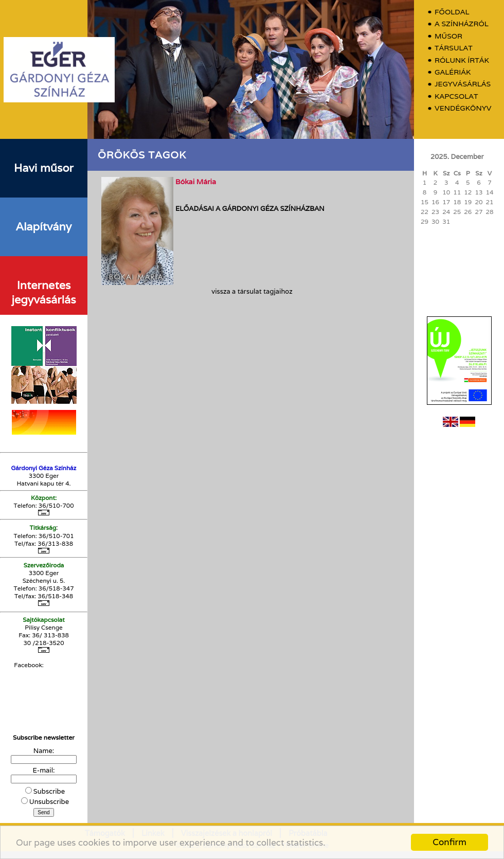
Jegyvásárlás (463, 84)
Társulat (454, 48)
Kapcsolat (456, 96)
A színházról (462, 24)
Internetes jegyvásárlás (43, 292)
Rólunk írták (462, 60)
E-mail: (44, 770)
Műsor (448, 36)
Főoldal (452, 12)
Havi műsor (44, 168)
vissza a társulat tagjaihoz (252, 291)
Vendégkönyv (463, 108)
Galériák (453, 72)
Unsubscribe (49, 802)
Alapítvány (44, 226)
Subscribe (49, 791)
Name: (44, 751)
